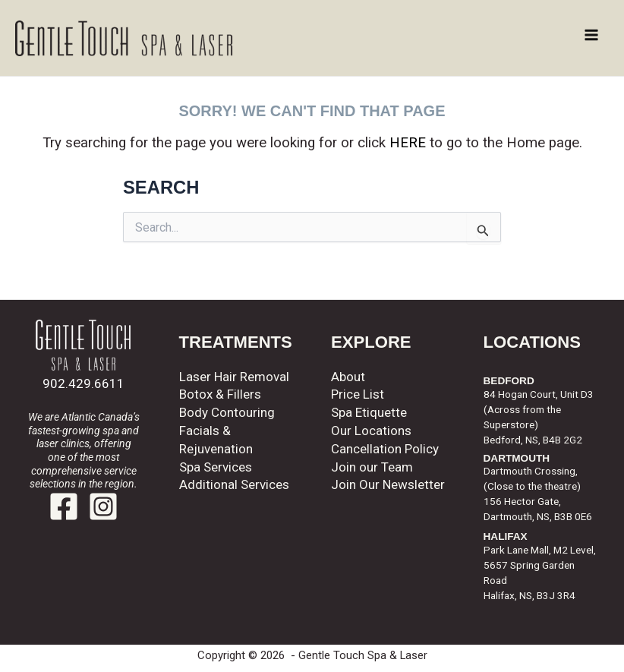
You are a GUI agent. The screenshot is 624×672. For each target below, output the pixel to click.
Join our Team (372, 467)
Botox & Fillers (220, 394)
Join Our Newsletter (388, 484)
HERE (408, 143)
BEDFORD (509, 381)
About (348, 377)
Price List (358, 394)
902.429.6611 (84, 383)
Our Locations (371, 431)
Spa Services (216, 467)
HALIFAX (506, 536)
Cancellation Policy (385, 449)
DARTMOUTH (517, 458)
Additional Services (234, 484)
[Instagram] (103, 506)
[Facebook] (64, 506)
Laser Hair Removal (234, 377)
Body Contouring (227, 412)
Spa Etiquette (369, 412)
